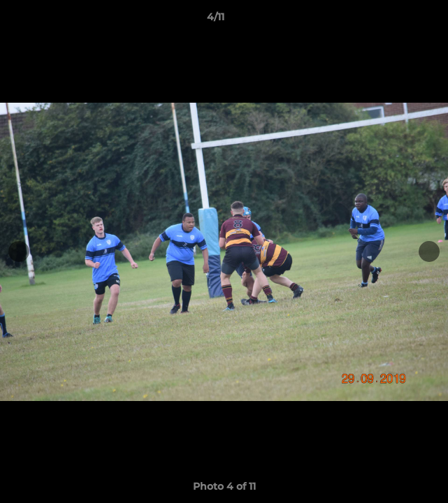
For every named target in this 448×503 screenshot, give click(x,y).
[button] (398, 20)
